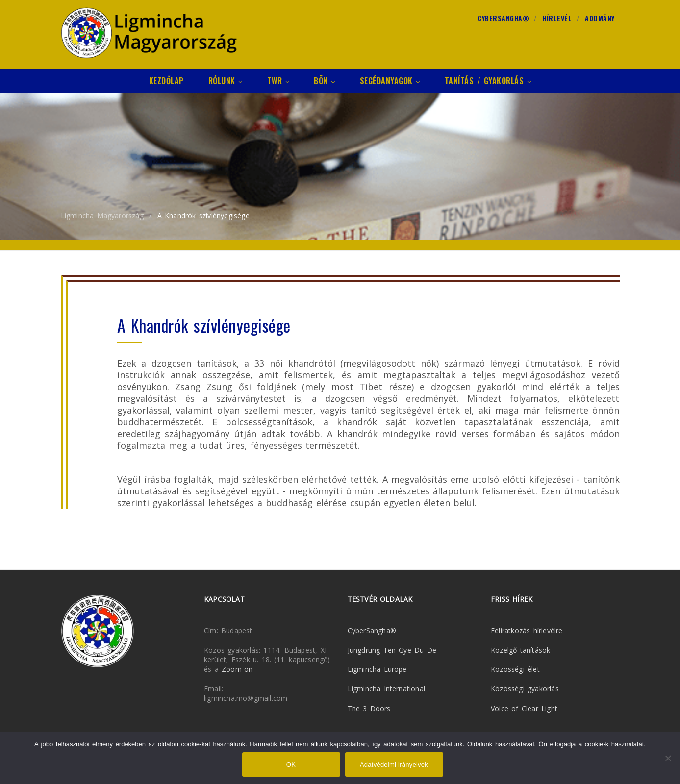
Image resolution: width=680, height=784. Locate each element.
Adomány (600, 18)
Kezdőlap (166, 81)
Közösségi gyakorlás (525, 689)
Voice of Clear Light (524, 708)
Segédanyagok (390, 81)
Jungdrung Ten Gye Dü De (392, 650)
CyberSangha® (503, 18)
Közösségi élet (515, 669)
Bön (325, 81)
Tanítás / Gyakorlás (488, 81)
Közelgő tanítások (520, 650)
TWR (278, 81)
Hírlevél (557, 18)
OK (291, 765)
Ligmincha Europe (377, 669)
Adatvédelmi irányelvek (394, 765)
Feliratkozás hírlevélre (527, 630)
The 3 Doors (369, 708)
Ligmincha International (387, 689)
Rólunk (226, 81)
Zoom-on (237, 669)
